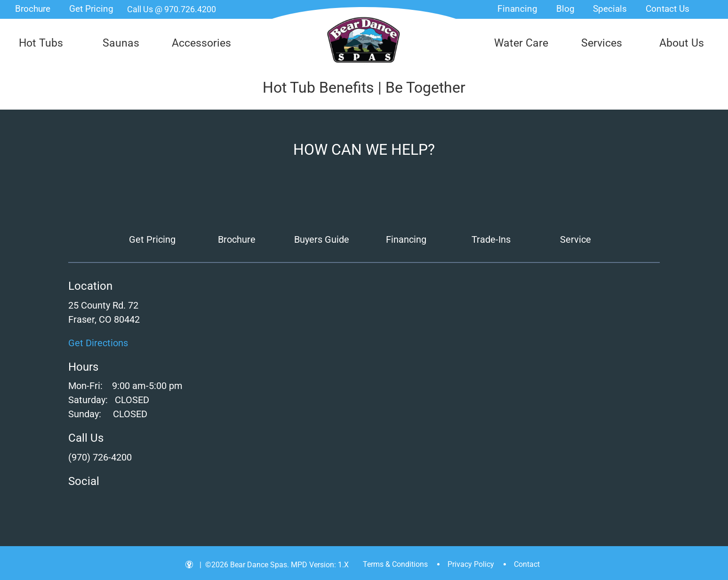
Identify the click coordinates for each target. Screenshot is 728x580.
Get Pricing (91, 9)
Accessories (201, 43)
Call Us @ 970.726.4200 (172, 9)
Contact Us (668, 9)
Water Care (521, 43)
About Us (682, 43)
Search (712, 9)
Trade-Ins (491, 239)
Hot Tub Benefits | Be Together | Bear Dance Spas (364, 40)
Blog (565, 9)
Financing (517, 9)
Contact (527, 564)
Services (602, 43)
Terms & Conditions (395, 564)
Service (576, 239)
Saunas (121, 43)
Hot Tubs (41, 43)
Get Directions (98, 343)
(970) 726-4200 (100, 457)
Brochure (33, 9)
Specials (610, 9)
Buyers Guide (322, 239)
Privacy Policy (471, 564)
